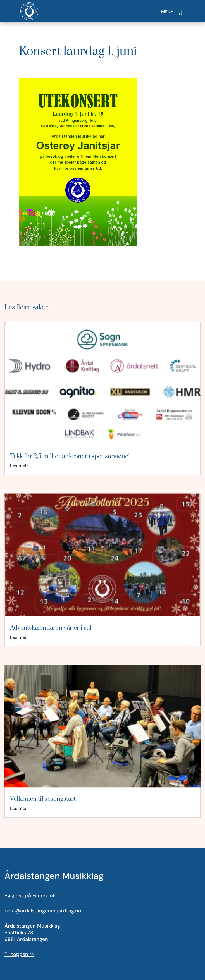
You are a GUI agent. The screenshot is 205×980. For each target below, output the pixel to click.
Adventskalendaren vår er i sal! (51, 628)
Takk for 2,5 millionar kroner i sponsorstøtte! (70, 456)
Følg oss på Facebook (30, 896)
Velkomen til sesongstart (43, 799)
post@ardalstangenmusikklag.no (43, 911)
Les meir (19, 466)
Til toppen (19, 954)
